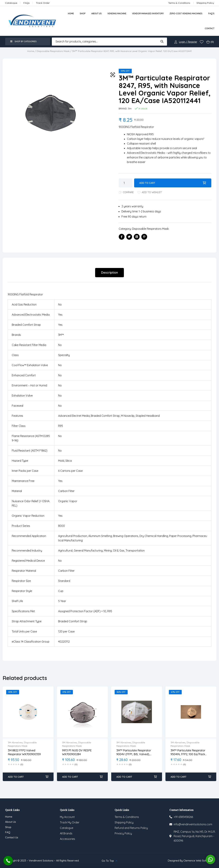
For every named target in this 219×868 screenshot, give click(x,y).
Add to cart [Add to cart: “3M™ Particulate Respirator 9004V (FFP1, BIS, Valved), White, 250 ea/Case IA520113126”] (124, 777)
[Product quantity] (126, 183)
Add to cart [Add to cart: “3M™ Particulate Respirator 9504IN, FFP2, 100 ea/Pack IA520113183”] (179, 777)
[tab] (109, 273)
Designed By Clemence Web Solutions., (191, 861)
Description (109, 273)
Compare (128, 192)
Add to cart (147, 183)
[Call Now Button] (8, 861)
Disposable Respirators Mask (53, 51)
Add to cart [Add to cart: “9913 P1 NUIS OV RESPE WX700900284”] (70, 777)
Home (31, 51)
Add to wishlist (152, 192)
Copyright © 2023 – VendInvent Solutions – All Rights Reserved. (42, 861)
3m (130, 109)
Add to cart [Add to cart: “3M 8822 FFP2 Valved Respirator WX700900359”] (16, 777)
